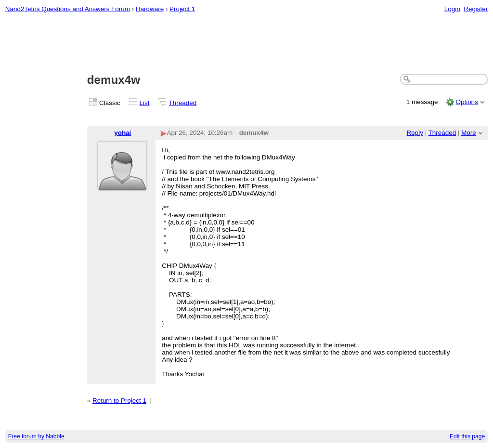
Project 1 (182, 9)
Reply (415, 133)
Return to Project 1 (119, 401)
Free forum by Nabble (36, 436)
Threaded (183, 103)
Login (452, 9)
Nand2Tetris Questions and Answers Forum (68, 9)
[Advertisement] (247, 44)
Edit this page (467, 436)
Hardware (150, 9)
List (145, 103)
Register (476, 9)
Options (467, 102)
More (469, 133)
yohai (123, 133)
